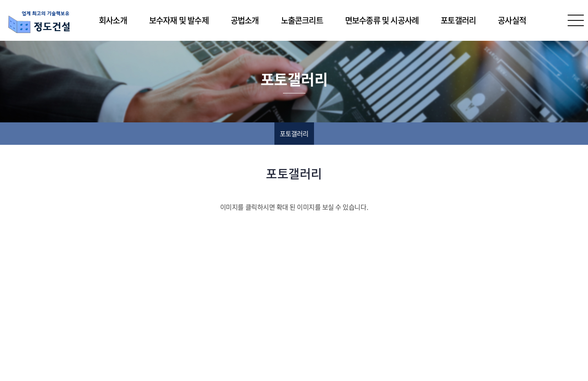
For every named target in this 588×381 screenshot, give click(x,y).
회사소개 (113, 20)
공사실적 (512, 20)
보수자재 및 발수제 (179, 20)
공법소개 (245, 20)
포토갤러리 (458, 20)
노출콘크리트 (302, 20)
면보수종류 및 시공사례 (382, 20)
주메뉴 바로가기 (0, 0)
